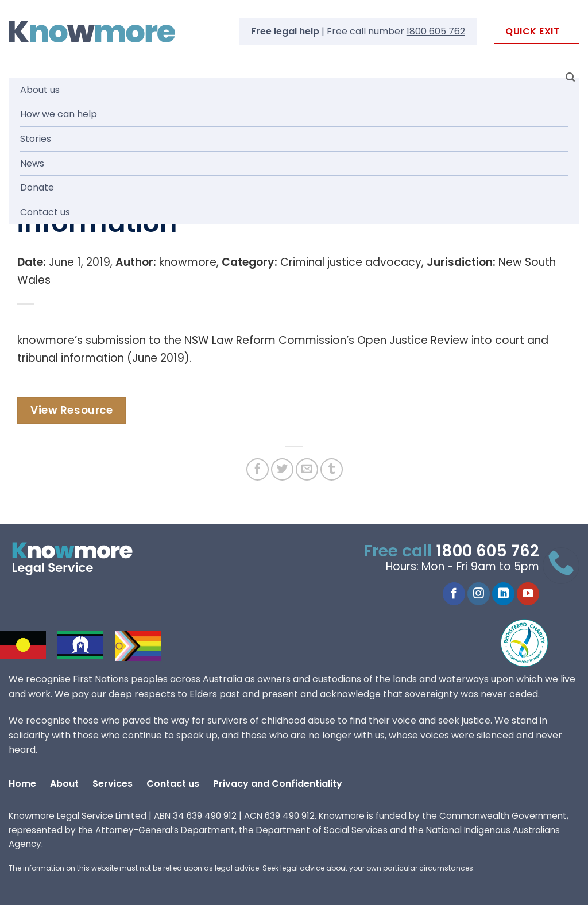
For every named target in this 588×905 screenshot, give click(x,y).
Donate (37, 187)
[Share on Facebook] (258, 469)
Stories (36, 139)
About (64, 784)
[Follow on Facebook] (454, 594)
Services (113, 784)
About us (40, 90)
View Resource (71, 410)
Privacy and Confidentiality (278, 784)
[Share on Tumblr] (332, 469)
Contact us (45, 212)
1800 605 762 (436, 31)
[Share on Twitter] (282, 469)
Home (22, 784)
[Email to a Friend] (307, 469)
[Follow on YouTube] (528, 594)
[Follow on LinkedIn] (503, 594)
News (32, 163)
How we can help (59, 114)
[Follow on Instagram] (479, 594)
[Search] (570, 77)
